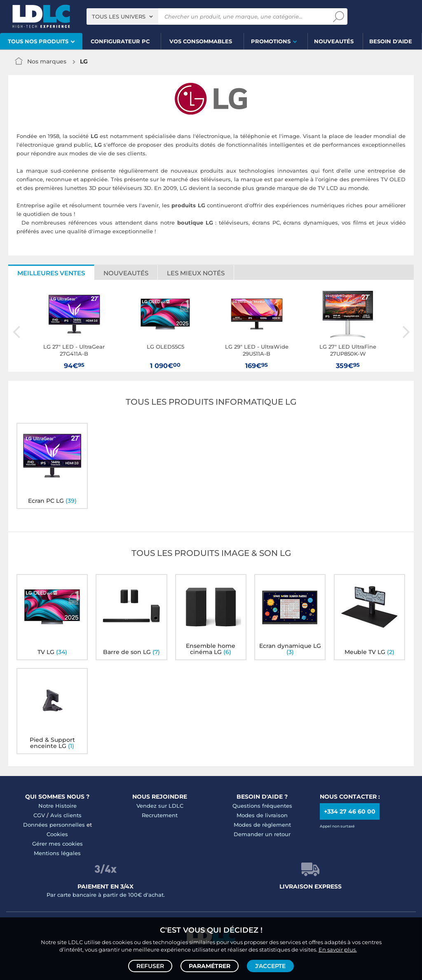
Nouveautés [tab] (126, 273)
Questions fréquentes (262, 806)
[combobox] (122, 16)
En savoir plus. (338, 950)
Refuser (150, 966)
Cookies (57, 834)
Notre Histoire (57, 806)
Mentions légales (57, 853)
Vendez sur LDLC (160, 806)
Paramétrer (210, 966)
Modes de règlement (262, 825)
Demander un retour (262, 834)
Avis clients (66, 815)
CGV (39, 815)
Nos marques (47, 61)
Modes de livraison (262, 815)
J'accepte (270, 966)
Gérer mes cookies (57, 844)
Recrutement (160, 815)
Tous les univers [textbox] (119, 16)
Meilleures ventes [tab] (51, 273)
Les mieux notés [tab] (196, 273)
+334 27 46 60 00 (350, 811)
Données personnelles (54, 825)
